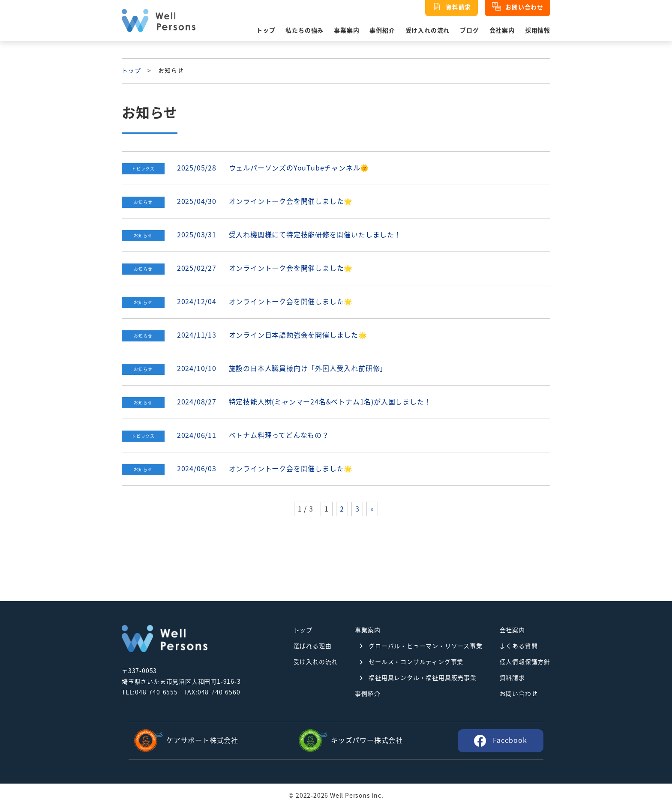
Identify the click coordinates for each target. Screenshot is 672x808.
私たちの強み (304, 30)
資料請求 (512, 678)
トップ (266, 30)
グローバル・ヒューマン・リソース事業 (425, 646)
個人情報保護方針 (525, 662)
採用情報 (538, 30)
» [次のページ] (372, 509)
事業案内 (346, 30)
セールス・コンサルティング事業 (416, 662)
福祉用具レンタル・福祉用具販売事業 (423, 678)
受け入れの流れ (428, 30)
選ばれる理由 (313, 646)
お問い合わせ (519, 694)
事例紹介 (382, 30)
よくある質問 (519, 646)
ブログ (469, 30)
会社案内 (502, 30)
